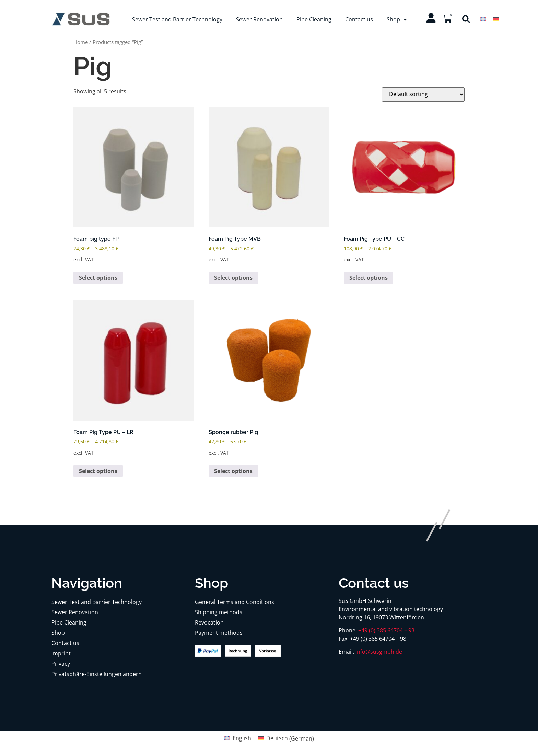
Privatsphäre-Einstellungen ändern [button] (97, 674)
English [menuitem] (242, 738)
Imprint (61, 653)
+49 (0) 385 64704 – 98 (378, 639)
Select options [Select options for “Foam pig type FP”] (98, 278)
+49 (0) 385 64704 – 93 (386, 630)
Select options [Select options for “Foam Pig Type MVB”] (233, 278)
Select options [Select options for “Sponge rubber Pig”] (233, 471)
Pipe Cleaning (314, 19)
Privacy (61, 664)
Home (81, 42)
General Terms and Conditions (235, 602)
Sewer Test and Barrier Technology (177, 19)
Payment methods (219, 633)
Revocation (209, 622)
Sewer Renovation (259, 19)
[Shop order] (423, 94)
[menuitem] (483, 19)
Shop (397, 19)
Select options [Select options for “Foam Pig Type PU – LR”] (98, 471)
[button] (466, 19)
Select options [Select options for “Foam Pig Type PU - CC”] (369, 278)
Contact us (359, 19)
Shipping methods (219, 612)
